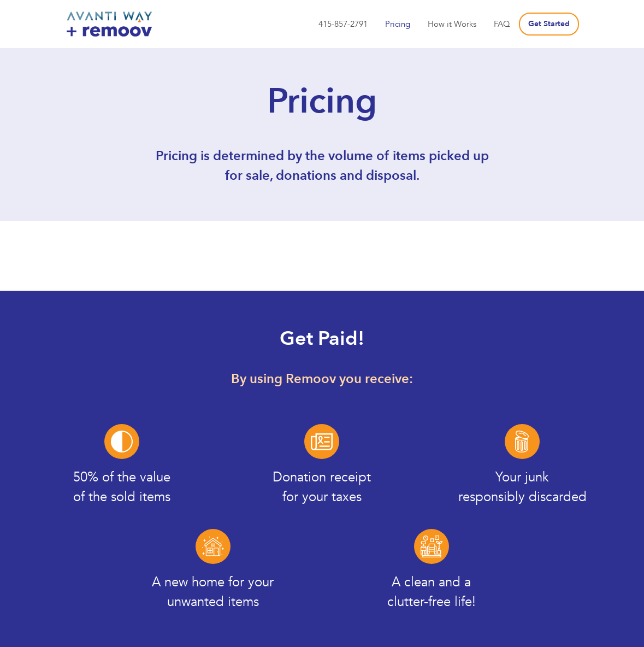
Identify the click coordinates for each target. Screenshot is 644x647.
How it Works (452, 24)
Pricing (398, 24)
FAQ (502, 24)
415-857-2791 (343, 24)
